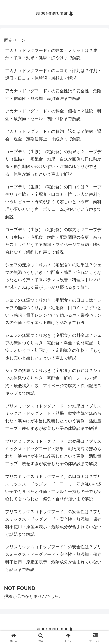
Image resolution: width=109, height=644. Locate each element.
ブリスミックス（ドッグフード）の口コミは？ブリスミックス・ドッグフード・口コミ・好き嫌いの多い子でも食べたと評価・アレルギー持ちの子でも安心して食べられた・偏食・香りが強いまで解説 (53, 488)
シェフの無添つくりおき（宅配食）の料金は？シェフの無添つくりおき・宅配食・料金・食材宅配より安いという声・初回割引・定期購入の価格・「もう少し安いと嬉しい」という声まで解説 (53, 347)
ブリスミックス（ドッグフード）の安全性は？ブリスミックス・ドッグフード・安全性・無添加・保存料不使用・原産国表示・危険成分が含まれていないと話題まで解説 (53, 523)
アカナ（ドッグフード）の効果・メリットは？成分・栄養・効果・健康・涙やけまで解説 (51, 54)
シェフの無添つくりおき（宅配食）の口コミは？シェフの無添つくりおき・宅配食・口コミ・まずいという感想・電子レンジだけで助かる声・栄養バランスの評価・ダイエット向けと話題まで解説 (53, 311)
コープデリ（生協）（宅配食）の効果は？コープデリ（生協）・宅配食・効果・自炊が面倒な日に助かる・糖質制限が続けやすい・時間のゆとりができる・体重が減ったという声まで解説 (53, 163)
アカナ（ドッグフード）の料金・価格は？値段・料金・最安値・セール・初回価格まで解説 (53, 115)
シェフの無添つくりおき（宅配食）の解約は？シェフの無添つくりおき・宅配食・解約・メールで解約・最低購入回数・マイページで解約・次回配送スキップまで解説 (53, 382)
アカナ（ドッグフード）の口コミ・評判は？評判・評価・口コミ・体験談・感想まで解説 (53, 74)
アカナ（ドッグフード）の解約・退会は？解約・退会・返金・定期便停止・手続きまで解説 (53, 135)
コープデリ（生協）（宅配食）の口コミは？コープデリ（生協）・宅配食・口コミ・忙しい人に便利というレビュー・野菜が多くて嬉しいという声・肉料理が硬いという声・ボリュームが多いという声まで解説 (53, 202)
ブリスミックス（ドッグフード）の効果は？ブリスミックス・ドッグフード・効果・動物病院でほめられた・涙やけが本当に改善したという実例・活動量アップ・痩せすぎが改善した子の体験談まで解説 (53, 417)
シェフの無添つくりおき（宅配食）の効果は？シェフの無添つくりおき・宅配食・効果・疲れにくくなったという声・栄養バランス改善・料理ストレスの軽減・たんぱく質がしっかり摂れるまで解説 (53, 276)
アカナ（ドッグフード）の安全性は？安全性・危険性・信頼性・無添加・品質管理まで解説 (53, 95)
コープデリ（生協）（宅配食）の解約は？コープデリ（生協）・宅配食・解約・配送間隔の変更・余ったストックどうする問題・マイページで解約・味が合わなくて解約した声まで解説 (53, 241)
